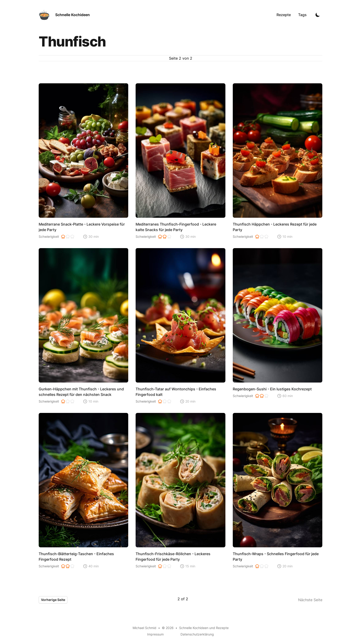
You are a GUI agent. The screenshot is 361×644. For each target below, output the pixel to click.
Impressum (155, 634)
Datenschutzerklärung (197, 634)
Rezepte (284, 15)
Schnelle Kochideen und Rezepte (204, 628)
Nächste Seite (310, 600)
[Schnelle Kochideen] (64, 15)
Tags (302, 15)
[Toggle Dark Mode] (318, 15)
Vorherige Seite (53, 600)
